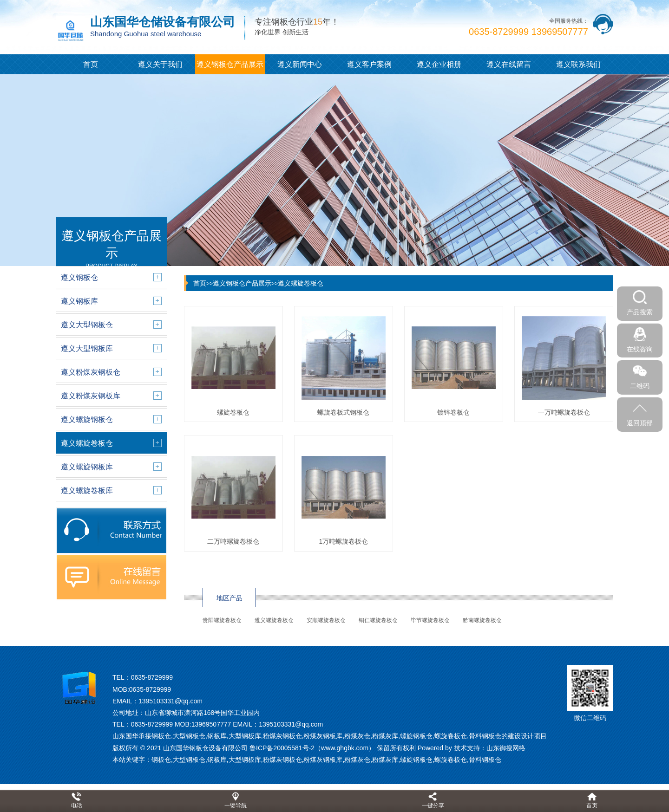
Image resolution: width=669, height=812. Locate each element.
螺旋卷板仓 (451, 760)
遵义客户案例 (369, 64)
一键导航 (236, 806)
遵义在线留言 (509, 64)
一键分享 (433, 806)
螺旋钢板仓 (416, 760)
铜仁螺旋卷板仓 (378, 620)
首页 (91, 64)
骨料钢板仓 (485, 760)
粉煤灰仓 (357, 760)
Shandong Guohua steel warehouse (146, 34)
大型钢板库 (245, 760)
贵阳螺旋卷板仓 (222, 620)
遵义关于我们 (160, 64)
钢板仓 (161, 760)
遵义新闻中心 (300, 64)
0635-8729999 (152, 677)
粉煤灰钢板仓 (282, 760)
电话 (77, 806)
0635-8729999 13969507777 (528, 32)
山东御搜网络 (506, 748)
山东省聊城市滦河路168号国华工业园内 (202, 713)
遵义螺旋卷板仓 (301, 283)
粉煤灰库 (385, 760)
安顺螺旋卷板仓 (326, 620)
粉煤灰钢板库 (323, 760)
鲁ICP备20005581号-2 (282, 748)
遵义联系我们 (578, 64)
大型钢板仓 (189, 760)
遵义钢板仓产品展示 (230, 64)
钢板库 (217, 760)
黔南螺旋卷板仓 (482, 620)
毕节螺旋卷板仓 (430, 620)
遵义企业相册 (439, 64)
